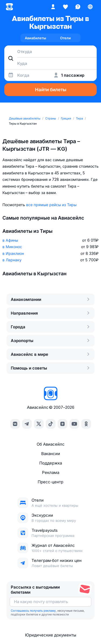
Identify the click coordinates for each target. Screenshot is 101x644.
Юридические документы (51, 635)
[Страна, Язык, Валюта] (90, 7)
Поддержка (51, 463)
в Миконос (12, 247)
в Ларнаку (12, 260)
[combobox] (50, 51)
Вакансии (51, 454)
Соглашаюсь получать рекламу (33, 611)
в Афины (10, 240)
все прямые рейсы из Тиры (51, 205)
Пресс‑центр (50, 482)
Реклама (51, 472)
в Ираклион (13, 253)
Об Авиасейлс (51, 444)
